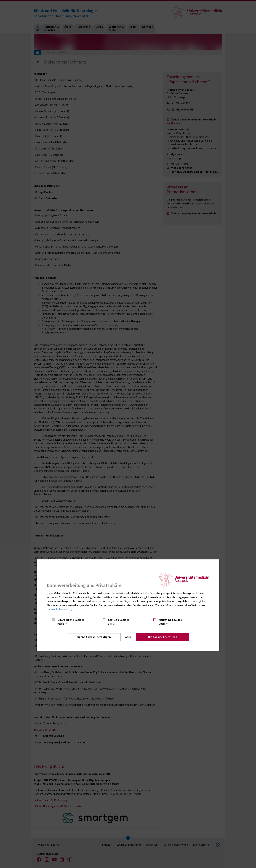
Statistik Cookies (119, 620)
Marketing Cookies (170, 620)
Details (62, 624)
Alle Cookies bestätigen (162, 637)
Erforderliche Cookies (71, 620)
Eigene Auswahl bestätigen (94, 637)
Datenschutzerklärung (59, 609)
